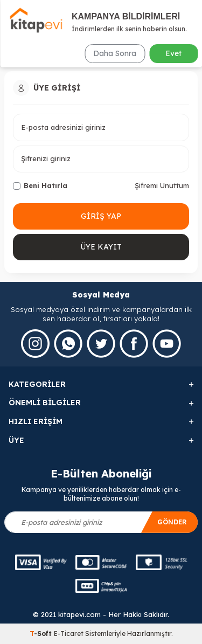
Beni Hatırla (40, 185)
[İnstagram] (35, 344)
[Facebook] (134, 344)
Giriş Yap (101, 216)
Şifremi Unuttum (162, 185)
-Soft (42, 633)
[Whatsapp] (68, 344)
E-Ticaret (69, 633)
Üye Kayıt (101, 247)
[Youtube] (167, 344)
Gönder (172, 522)
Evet (173, 53)
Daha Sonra (115, 53)
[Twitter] (101, 344)
